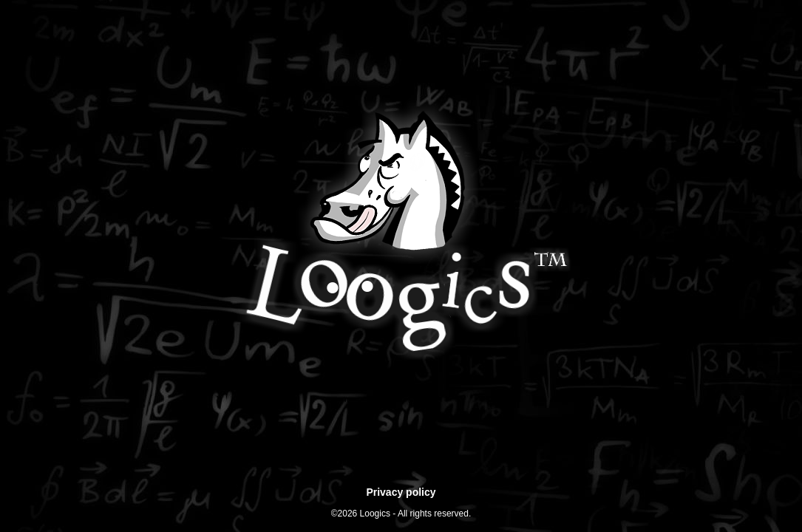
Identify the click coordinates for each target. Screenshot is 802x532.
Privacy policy (401, 492)
